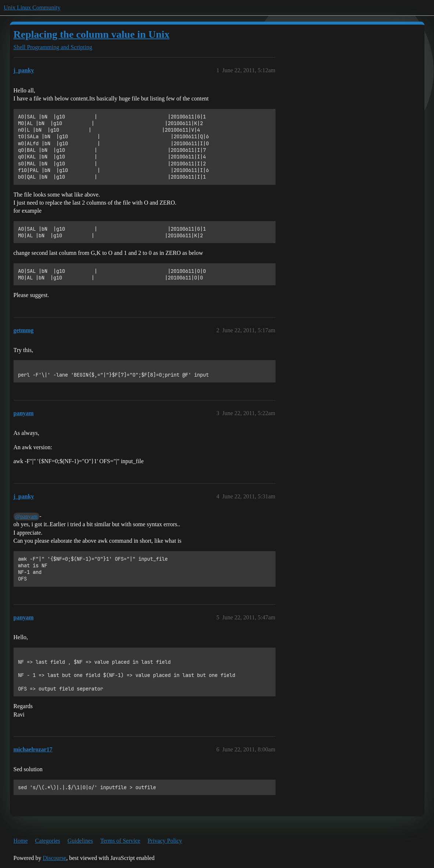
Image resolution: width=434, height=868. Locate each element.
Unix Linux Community (32, 8)
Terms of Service (120, 841)
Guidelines (80, 841)
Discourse (54, 858)
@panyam (27, 516)
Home (21, 841)
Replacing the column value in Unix (92, 34)
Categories (48, 841)
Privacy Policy (165, 841)
